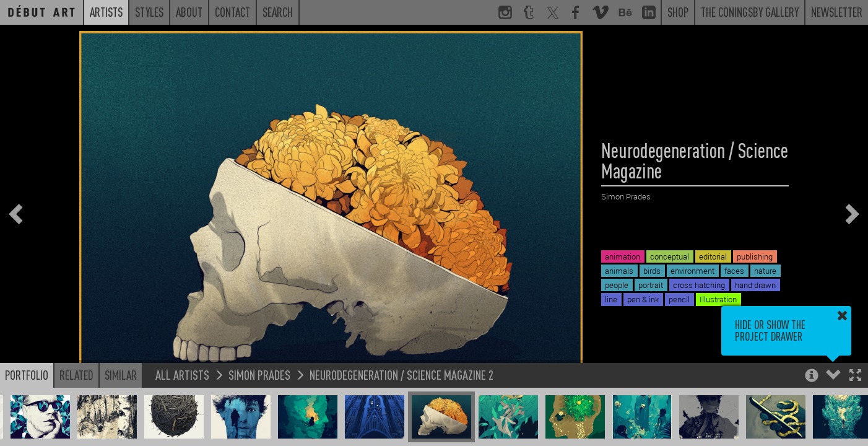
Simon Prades (259, 374)
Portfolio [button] (27, 375)
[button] (855, 376)
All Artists (182, 374)
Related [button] (76, 375)
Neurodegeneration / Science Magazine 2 (401, 374)
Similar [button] (121, 375)
